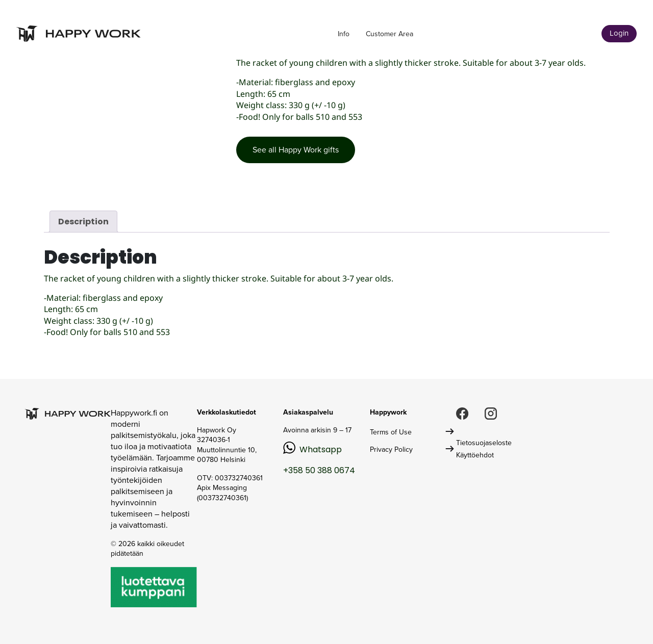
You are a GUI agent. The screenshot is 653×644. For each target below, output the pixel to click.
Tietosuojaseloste (484, 443)
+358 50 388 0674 (319, 470)
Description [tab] (83, 222)
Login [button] (619, 33)
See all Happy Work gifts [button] (296, 150)
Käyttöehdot (475, 455)
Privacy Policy (391, 449)
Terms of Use (391, 432)
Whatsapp (321, 449)
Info (344, 34)
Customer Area (390, 34)
